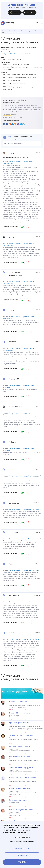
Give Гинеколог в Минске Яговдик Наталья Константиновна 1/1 (10, 744)
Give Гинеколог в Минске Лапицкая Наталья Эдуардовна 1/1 (10, 774)
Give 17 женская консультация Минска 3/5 (7, 116)
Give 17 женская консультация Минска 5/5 (11, 116)
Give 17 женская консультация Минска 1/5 (4, 116)
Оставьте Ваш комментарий (22, 143)
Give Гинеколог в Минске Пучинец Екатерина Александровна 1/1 (10, 786)
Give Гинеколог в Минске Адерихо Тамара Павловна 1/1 (10, 765)
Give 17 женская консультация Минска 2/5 (6, 116)
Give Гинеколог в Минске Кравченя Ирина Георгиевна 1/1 (10, 732)
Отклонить (22, 855)
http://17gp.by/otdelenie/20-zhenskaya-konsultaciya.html (16, 54)
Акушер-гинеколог (16, 161)
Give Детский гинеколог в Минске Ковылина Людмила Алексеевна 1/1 (10, 818)
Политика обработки (22, 837)
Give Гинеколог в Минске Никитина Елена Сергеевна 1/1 (10, 797)
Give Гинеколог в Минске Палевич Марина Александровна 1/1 (10, 719)
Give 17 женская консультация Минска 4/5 (9, 116)
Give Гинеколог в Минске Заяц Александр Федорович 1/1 (10, 807)
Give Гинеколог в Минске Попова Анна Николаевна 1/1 (10, 710)
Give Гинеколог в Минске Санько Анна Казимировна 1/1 (10, 753)
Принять (22, 862)
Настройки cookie (22, 848)
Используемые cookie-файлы (22, 841)
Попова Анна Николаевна (31, 476)
